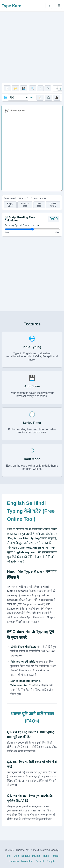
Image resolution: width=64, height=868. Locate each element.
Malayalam (27, 861)
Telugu (55, 856)
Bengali (26, 856)
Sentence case (25, 205)
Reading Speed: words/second (22, 225)
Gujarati (40, 861)
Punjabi (51, 861)
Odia (16, 856)
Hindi (8, 856)
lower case (39, 205)
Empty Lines (10, 205)
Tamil (46, 856)
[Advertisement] (32, 47)
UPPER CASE (53, 205)
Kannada (14, 861)
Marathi (36, 856)
